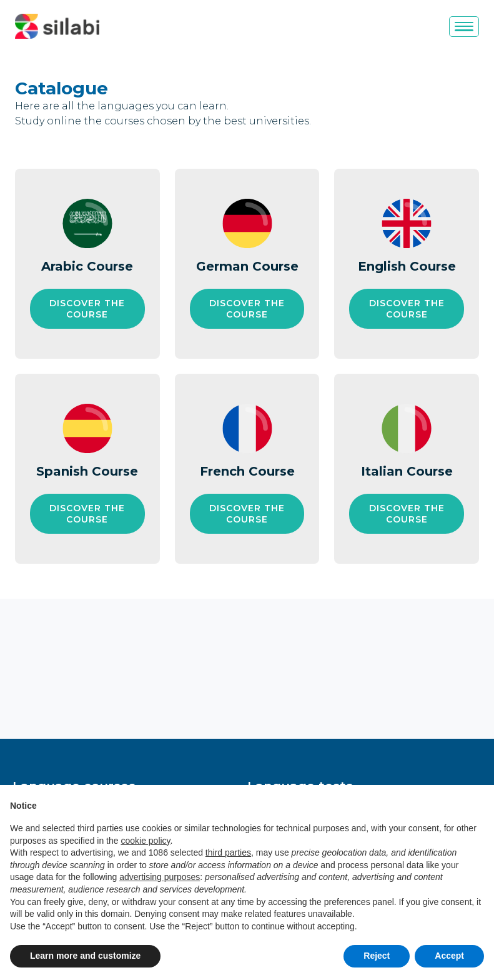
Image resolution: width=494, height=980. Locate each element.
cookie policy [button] (145, 841)
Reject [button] (377, 956)
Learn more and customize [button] (85, 956)
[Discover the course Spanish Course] (87, 514)
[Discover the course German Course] (247, 309)
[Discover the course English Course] (407, 309)
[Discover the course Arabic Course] (87, 309)
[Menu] (464, 27)
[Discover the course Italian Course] (407, 514)
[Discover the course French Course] (247, 514)
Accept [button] (449, 956)
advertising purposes (160, 877)
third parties (228, 852)
